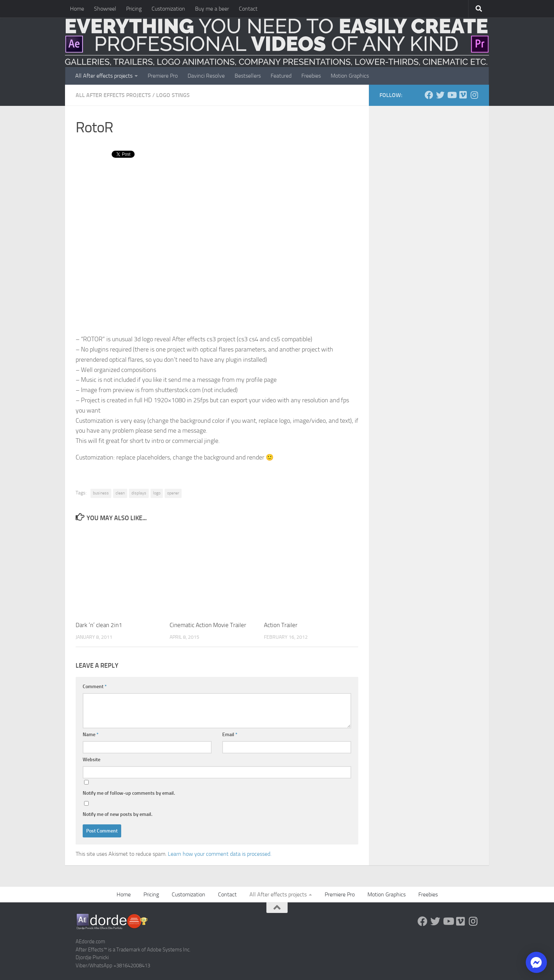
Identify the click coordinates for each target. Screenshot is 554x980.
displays (139, 493)
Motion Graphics (350, 76)
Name (91, 735)
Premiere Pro (163, 76)
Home (77, 9)
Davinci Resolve (206, 76)
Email (230, 735)
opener (173, 493)
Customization (168, 9)
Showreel (105, 9)
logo (157, 493)
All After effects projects (104, 76)
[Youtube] (452, 95)
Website (92, 760)
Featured (281, 76)
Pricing (134, 9)
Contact (248, 9)
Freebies (311, 76)
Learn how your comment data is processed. (220, 854)
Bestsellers (248, 76)
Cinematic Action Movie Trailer (208, 625)
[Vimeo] (463, 95)
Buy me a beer (212, 9)
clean (120, 493)
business (101, 493)
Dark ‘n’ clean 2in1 (99, 625)
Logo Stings (173, 95)
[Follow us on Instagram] (474, 95)
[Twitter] (440, 95)
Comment (95, 687)
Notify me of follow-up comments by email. (129, 793)
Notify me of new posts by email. (117, 814)
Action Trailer (281, 625)
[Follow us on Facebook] (429, 95)
